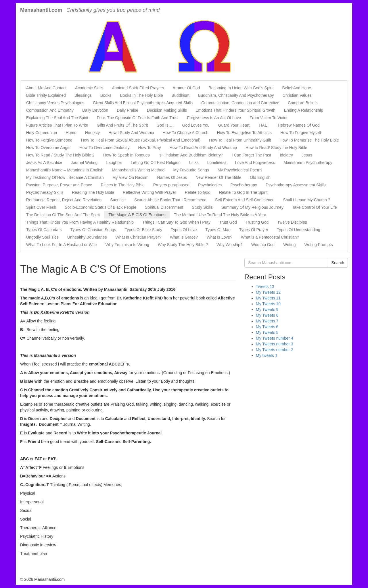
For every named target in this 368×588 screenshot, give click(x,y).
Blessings (83, 95)
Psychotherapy (244, 185)
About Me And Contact (46, 88)
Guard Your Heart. (234, 125)
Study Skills (202, 207)
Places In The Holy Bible (123, 185)
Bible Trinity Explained (46, 95)
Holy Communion (42, 133)
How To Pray (149, 148)
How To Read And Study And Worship (203, 148)
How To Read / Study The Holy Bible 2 (60, 155)
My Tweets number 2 (275, 350)
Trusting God (257, 222)
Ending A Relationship (304, 110)
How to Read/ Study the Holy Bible (276, 148)
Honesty (92, 133)
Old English (260, 177)
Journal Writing (84, 163)
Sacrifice (118, 200)
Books (106, 95)
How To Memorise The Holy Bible (309, 140)
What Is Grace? (184, 237)
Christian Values (297, 95)
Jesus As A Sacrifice (44, 163)
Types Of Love (184, 230)
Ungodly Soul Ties (42, 237)
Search (338, 263)
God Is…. (165, 125)
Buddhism (181, 95)
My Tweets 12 (268, 292)
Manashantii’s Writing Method (138, 170)
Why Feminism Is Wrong (127, 245)
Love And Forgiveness (255, 163)
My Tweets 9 (267, 310)
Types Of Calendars (44, 230)
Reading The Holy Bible (93, 192)
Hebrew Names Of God (299, 125)
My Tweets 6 (267, 327)
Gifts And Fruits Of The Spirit (122, 125)
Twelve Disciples (292, 222)
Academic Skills (89, 88)
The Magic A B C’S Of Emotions (137, 215)
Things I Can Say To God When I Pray (176, 222)
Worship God (263, 245)
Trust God (228, 222)
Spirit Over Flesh (41, 207)
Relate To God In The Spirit (243, 192)
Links (194, 163)
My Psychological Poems (240, 170)
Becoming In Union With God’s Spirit (241, 88)
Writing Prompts (318, 245)
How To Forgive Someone (49, 140)
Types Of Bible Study (143, 230)
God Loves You (196, 125)
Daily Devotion (95, 110)
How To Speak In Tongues (126, 155)
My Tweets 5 (267, 332)
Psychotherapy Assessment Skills (296, 185)
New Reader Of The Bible (218, 177)
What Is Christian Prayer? (139, 237)
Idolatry (286, 155)
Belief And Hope (297, 88)
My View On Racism (131, 177)
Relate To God (198, 192)
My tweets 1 (267, 355)
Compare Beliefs (303, 103)
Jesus (307, 155)
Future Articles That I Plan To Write (57, 125)
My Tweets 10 (268, 304)
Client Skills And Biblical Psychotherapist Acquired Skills (143, 103)
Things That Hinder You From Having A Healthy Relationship (80, 222)
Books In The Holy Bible (142, 95)
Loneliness (217, 163)
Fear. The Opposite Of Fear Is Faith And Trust (138, 118)
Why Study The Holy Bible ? (183, 245)
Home (71, 133)
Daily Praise (128, 110)
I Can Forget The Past (251, 155)
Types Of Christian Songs (93, 230)
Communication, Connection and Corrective (240, 103)
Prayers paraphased (171, 185)
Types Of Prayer (254, 230)
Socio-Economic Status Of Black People (100, 207)
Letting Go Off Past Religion (156, 163)
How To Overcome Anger (48, 148)
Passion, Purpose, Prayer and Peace (59, 185)
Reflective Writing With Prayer (149, 192)
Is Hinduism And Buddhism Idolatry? (191, 155)
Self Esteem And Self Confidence (245, 200)
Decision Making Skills (167, 110)
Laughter (114, 163)
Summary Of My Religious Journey (252, 207)
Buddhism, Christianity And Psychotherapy (236, 95)
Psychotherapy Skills (45, 192)
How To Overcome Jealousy (104, 148)
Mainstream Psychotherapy (308, 163)
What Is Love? (219, 237)
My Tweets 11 (268, 298)
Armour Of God (186, 88)
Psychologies (210, 185)
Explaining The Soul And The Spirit (57, 118)
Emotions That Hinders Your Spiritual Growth (235, 110)
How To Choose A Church (186, 133)
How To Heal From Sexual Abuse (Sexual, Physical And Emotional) (141, 140)
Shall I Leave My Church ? (306, 200)
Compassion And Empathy (50, 110)
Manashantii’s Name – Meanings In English (65, 170)
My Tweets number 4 (275, 338)
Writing (289, 245)
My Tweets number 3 (275, 344)
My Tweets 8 (267, 315)
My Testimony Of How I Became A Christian (65, 177)
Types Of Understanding (299, 230)
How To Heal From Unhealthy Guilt (240, 140)
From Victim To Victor (269, 118)
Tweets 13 (265, 287)
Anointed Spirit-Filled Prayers (138, 88)
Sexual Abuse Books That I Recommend (170, 200)
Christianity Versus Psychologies (55, 103)
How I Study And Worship (131, 133)
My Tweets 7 (267, 321)
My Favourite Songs (191, 170)
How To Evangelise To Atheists (244, 133)
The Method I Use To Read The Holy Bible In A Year (220, 215)
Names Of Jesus (172, 177)
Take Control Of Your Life (315, 207)
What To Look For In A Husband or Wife (62, 245)
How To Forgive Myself (301, 133)
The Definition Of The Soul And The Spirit (63, 215)
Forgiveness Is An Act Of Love (214, 118)
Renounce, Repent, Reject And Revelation (64, 200)
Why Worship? (230, 245)
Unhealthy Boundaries (87, 237)
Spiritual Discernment (164, 207)
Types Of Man (218, 230)
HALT (264, 125)
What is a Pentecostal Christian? (270, 237)
